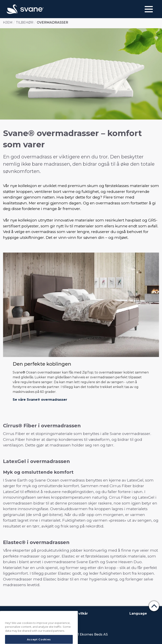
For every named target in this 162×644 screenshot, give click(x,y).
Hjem (8, 22)
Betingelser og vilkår (70, 613)
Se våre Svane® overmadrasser (40, 400)
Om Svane (14, 613)
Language (138, 613)
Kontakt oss (37, 613)
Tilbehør (25, 22)
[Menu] (149, 9)
